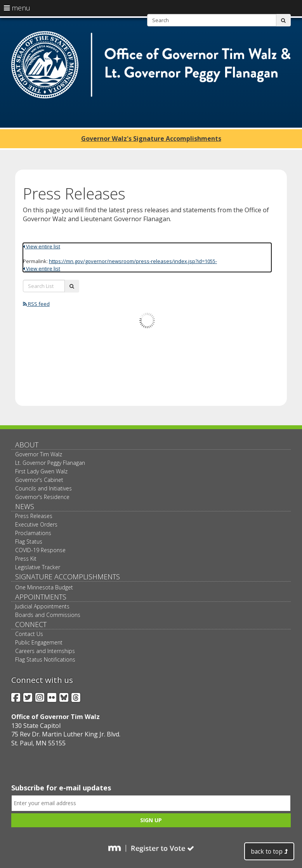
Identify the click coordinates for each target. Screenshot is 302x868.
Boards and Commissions (48, 615)
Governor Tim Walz (39, 454)
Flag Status (29, 541)
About (27, 445)
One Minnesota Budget (44, 587)
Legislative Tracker (38, 567)
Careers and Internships (45, 651)
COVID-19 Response (40, 550)
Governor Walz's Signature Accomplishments (151, 139)
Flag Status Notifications (45, 659)
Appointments (41, 597)
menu (17, 8)
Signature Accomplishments (68, 577)
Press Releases (34, 516)
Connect (31, 624)
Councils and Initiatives (43, 488)
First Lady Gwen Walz (41, 471)
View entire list (42, 246)
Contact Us (29, 634)
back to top (269, 851)
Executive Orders (36, 524)
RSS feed (36, 304)
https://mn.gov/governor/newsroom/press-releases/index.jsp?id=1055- (133, 261)
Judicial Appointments (42, 606)
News (25, 506)
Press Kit (26, 559)
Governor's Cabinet (39, 480)
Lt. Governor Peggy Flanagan (50, 463)
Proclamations (33, 533)
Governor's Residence (42, 497)
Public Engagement (39, 642)
